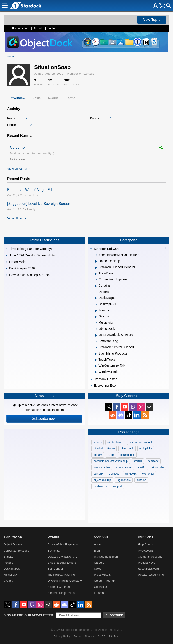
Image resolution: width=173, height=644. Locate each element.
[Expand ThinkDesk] (96, 274)
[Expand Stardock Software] (91, 249)
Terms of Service (84, 637)
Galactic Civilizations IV (63, 557)
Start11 (8, 557)
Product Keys (146, 563)
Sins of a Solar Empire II (63, 563)
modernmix (100, 486)
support (117, 486)
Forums (99, 593)
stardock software (104, 449)
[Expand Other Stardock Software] (96, 335)
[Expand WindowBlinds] (96, 372)
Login (51, 28)
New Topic (152, 20)
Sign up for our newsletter (28, 615)
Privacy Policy (62, 637)
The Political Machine (61, 575)
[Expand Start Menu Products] (96, 354)
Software (13, 537)
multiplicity (146, 449)
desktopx (153, 461)
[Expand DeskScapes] (96, 298)
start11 (142, 467)
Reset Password (148, 569)
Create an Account (150, 557)
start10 (138, 461)
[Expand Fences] (96, 311)
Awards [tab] (53, 98)
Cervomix (18, 147)
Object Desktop (14, 544)
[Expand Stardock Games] (91, 379)
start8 (111, 455)
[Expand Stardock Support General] (96, 268)
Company (102, 537)
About (98, 544)
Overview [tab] (18, 98)
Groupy (8, 581)
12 (30, 125)
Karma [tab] (71, 98)
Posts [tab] (36, 98)
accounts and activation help (110, 461)
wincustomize (102, 467)
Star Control (55, 569)
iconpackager (124, 467)
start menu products (141, 442)
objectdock (127, 449)
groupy (98, 455)
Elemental (54, 551)
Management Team (106, 557)
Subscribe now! (44, 418)
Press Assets (102, 575)
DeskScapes (12, 569)
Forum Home (21, 28)
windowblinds (115, 442)
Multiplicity (10, 575)
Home (10, 56)
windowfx (131, 474)
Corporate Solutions (16, 551)
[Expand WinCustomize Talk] (96, 366)
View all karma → (19, 169)
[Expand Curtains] (96, 286)
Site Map (114, 637)
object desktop (102, 480)
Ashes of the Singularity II (64, 544)
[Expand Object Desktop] (96, 261)
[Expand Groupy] (96, 317)
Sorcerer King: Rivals (61, 593)
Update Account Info (151, 575)
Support (146, 537)
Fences (8, 563)
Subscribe (114, 615)
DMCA (101, 637)
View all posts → (18, 218)
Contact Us (101, 587)
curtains (141, 480)
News (98, 569)
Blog (97, 551)
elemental (148, 474)
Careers (99, 563)
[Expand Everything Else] (91, 386)
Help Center (146, 544)
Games (53, 537)
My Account (145, 551)
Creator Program (105, 581)
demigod (114, 474)
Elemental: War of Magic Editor (32, 190)
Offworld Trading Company (65, 581)
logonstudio (124, 480)
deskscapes (127, 455)
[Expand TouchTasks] (96, 360)
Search (38, 28)
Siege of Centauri (59, 587)
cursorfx (98, 474)
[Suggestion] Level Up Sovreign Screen (39, 204)
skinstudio (158, 467)
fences (97, 442)
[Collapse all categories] (166, 248)
